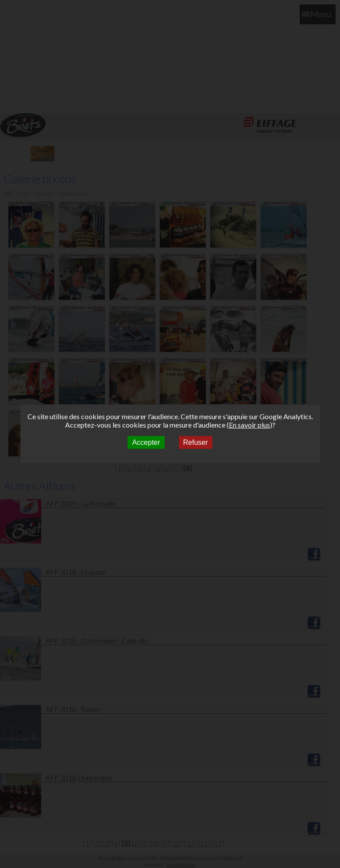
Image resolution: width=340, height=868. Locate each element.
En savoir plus (249, 425)
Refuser (196, 442)
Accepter (146, 442)
